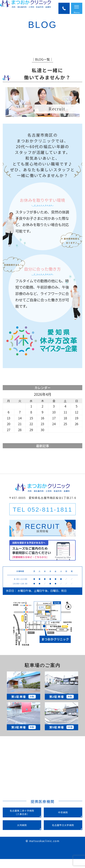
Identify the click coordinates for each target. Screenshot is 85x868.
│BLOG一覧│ (42, 68)
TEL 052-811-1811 (42, 519)
